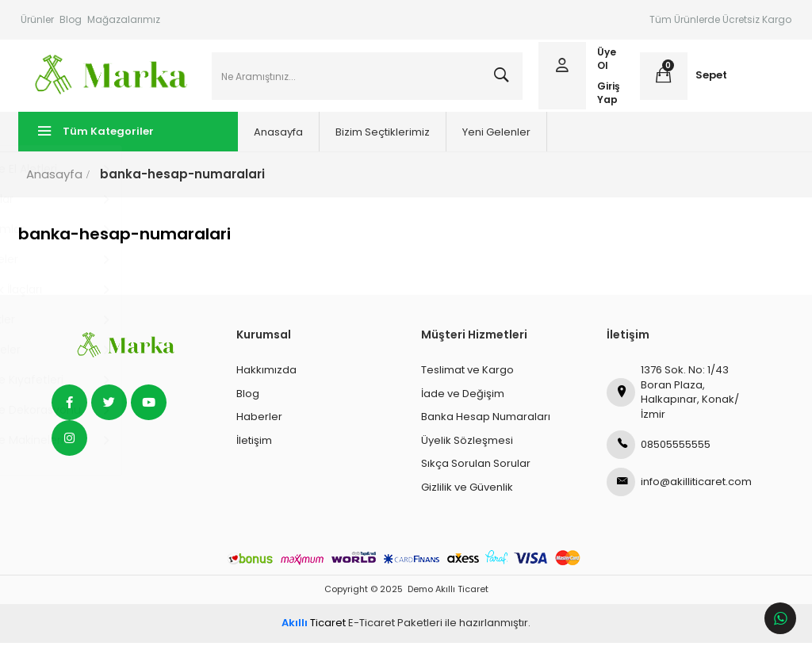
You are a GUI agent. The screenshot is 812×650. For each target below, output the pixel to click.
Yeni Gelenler (472, 139)
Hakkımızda (266, 377)
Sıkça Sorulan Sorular (476, 470)
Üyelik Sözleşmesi (467, 447)
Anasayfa (254, 139)
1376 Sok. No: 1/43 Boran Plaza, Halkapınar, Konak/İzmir (673, 399)
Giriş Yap (608, 96)
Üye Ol (606, 63)
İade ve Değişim (463, 401)
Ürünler (37, 19)
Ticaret (314, 630)
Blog (71, 19)
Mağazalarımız (124, 19)
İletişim (254, 447)
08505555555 (659, 452)
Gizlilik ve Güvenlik (467, 494)
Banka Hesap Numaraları (486, 424)
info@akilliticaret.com (679, 489)
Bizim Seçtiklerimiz (358, 139)
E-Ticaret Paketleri (395, 630)
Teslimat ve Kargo (467, 377)
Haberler (259, 424)
